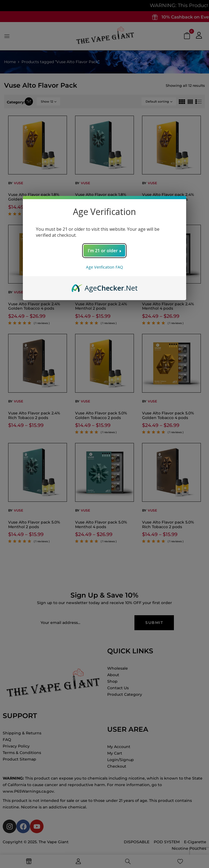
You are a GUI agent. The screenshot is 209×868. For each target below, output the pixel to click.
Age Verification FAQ (104, 267)
